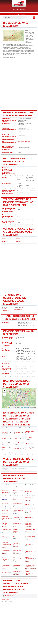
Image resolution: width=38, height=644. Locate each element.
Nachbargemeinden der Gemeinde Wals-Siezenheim (17, 384)
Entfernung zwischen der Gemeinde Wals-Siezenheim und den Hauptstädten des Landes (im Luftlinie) (18, 419)
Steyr (27, 444)
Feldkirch (5, 448)
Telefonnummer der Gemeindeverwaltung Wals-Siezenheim (18, 202)
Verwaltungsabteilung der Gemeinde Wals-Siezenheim (19, 232)
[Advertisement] (19, 86)
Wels (15, 439)
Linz (27, 428)
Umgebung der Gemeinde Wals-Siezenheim (14, 478)
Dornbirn (4, 443)
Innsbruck (17, 432)
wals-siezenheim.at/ (24, 141)
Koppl (5, 601)
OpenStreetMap (25, 407)
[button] (4, 391)
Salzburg (19, 242)
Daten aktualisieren (9, 58)
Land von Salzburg (14, 14)
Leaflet (10, 407)
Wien (3, 428)
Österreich (19, 238)
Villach (4, 439)
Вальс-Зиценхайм (5, 309)
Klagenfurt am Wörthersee (30, 432)
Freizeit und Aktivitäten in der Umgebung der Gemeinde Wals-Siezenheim (16, 586)
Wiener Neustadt (19, 443)
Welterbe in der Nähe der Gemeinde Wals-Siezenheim (18, 462)
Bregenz (16, 449)
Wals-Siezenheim (19, 10)
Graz (15, 428)
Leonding (28, 448)
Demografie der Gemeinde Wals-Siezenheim (14, 161)
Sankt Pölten (29, 438)
